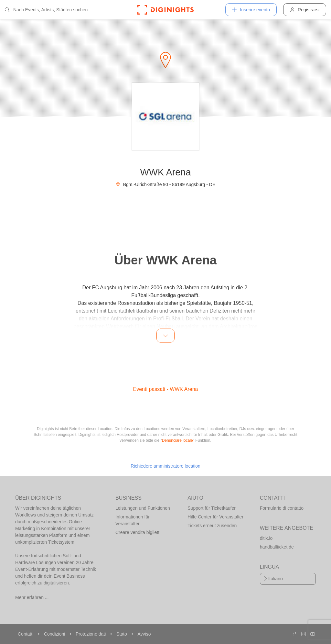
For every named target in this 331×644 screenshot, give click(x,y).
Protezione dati (91, 634)
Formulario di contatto (282, 508)
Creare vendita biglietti (138, 532)
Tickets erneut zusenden (212, 526)
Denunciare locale (177, 440)
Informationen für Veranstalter (133, 520)
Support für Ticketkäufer (212, 508)
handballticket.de (277, 547)
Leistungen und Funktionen (143, 508)
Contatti (26, 634)
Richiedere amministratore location (165, 466)
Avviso (144, 634)
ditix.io (266, 538)
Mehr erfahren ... (32, 597)
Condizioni (55, 634)
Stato (122, 634)
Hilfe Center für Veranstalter (215, 517)
